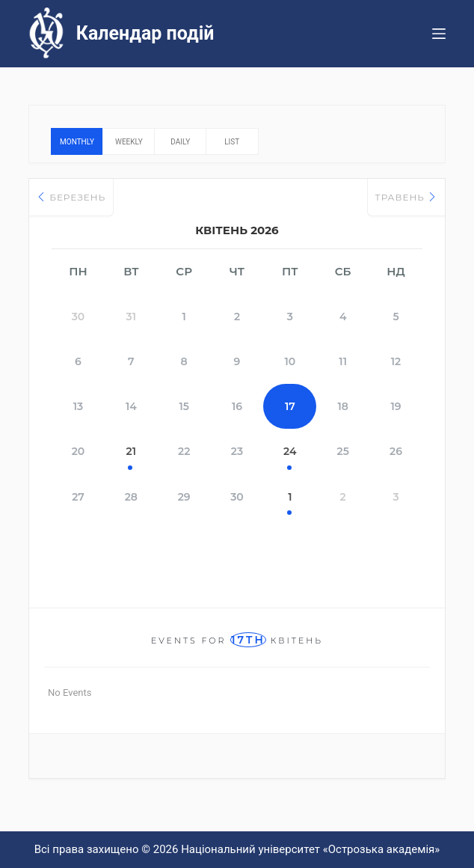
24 (290, 451)
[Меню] (439, 34)
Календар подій (145, 33)
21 (131, 451)
